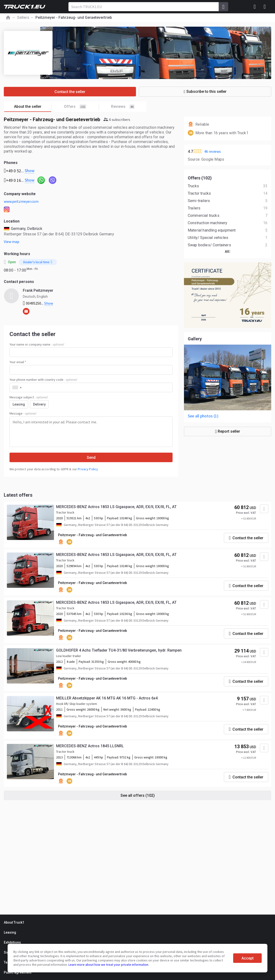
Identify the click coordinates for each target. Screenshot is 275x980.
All (228, 252)
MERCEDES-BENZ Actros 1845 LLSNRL (90, 746)
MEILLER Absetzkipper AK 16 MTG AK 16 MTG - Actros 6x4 (107, 698)
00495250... (38, 303)
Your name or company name (37, 344)
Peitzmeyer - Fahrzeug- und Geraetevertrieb (92, 535)
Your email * (18, 362)
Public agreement (18, 972)
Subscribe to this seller (205, 92)
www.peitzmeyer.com (21, 201)
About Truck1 (14, 922)
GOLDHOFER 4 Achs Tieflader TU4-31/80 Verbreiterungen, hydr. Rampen (119, 650)
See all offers (138, 795)
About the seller (33, 107)
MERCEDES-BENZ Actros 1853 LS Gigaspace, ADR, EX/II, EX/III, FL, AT (116, 507)
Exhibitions (12, 942)
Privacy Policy (88, 469)
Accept (248, 958)
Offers (81, 107)
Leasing (10, 932)
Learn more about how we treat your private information (108, 965)
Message (23, 413)
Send (91, 458)
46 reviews (212, 151)
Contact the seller (70, 92)
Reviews (123, 107)
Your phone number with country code (43, 380)
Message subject (29, 397)
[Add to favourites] (264, 509)
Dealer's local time (38, 262)
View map (12, 242)
